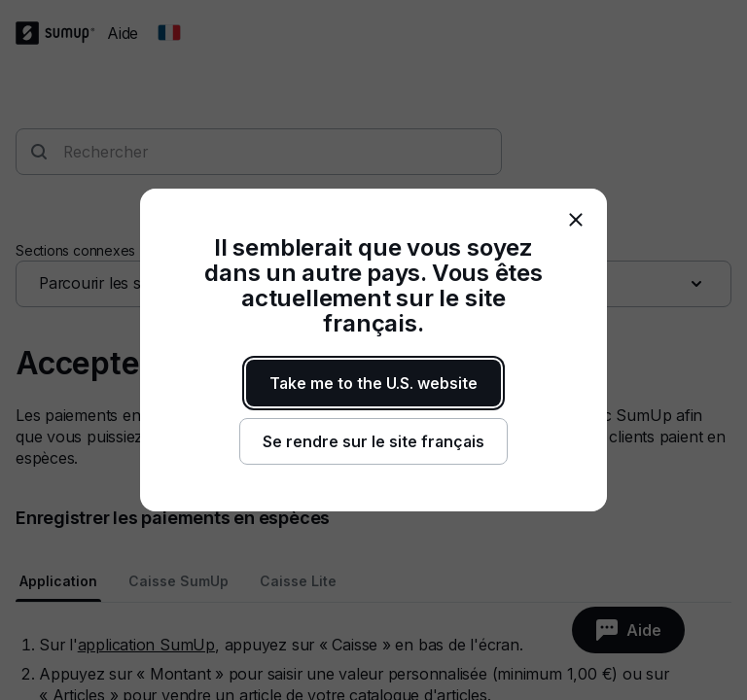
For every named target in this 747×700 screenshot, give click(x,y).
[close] (576, 220)
